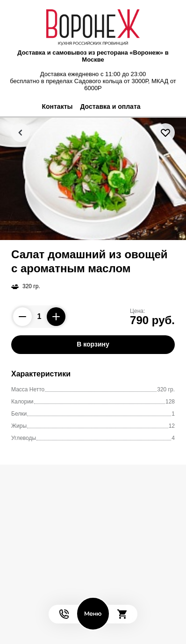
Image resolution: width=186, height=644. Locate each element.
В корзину (93, 344)
